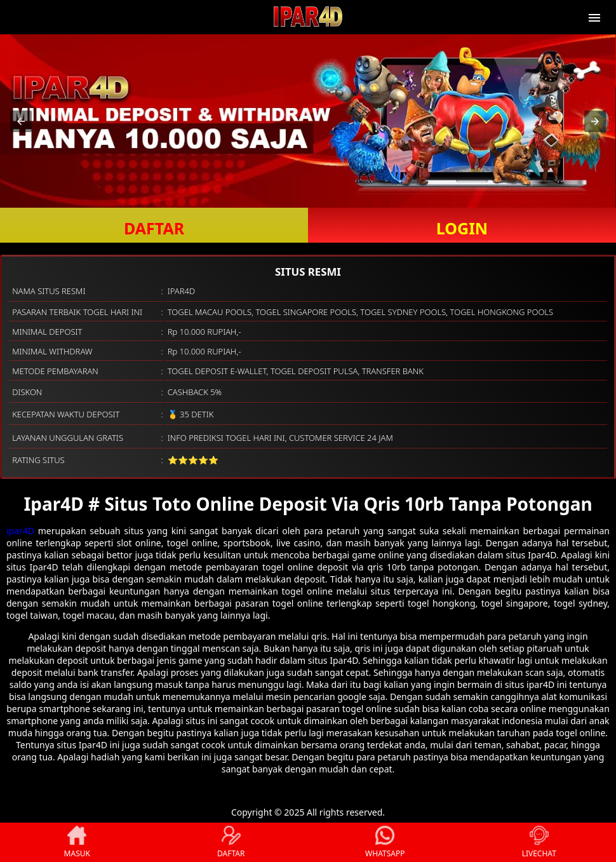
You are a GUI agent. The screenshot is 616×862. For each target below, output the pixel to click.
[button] (21, 121)
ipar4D (20, 531)
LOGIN (462, 228)
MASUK (77, 842)
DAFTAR (154, 228)
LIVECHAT (539, 842)
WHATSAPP (385, 842)
